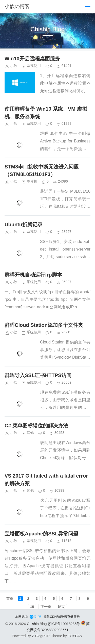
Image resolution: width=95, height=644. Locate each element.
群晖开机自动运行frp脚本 (33, 275)
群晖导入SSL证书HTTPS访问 (38, 375)
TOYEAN (75, 636)
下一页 (46, 607)
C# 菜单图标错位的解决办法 (36, 426)
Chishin (33, 624)
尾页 (61, 607)
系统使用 (34, 66)
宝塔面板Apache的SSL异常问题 (41, 534)
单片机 (32, 181)
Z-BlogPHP (41, 636)
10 (32, 607)
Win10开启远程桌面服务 (32, 59)
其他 (30, 433)
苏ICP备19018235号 (64, 624)
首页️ (10, 599)
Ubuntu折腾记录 (24, 225)
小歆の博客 (17, 6)
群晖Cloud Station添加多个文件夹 (44, 325)
